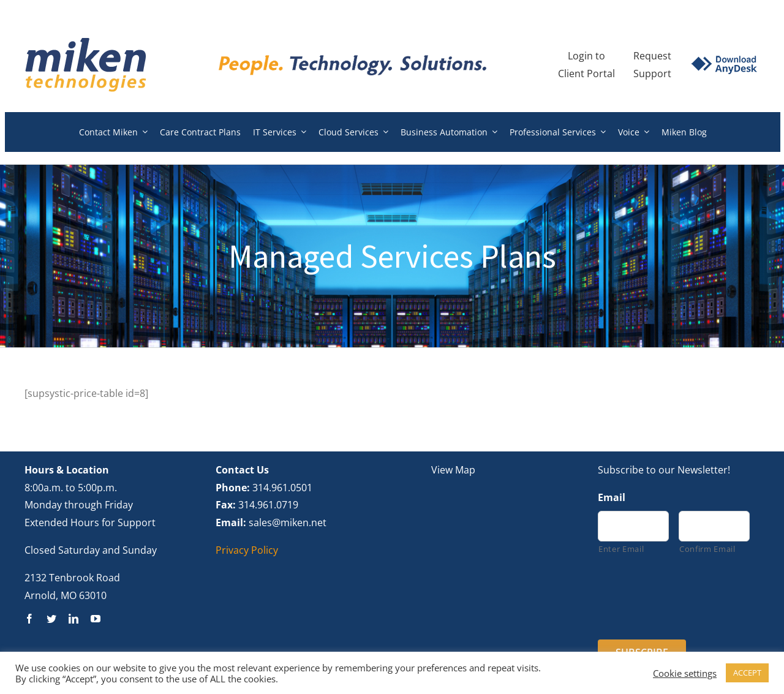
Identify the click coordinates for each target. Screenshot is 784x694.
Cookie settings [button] (685, 673)
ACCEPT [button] (747, 673)
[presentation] (691, 596)
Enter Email (621, 549)
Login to (586, 56)
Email (612, 498)
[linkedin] (73, 619)
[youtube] (96, 619)
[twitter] (51, 619)
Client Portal (586, 74)
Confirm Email (707, 549)
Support (652, 74)
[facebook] (29, 619)
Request (652, 56)
